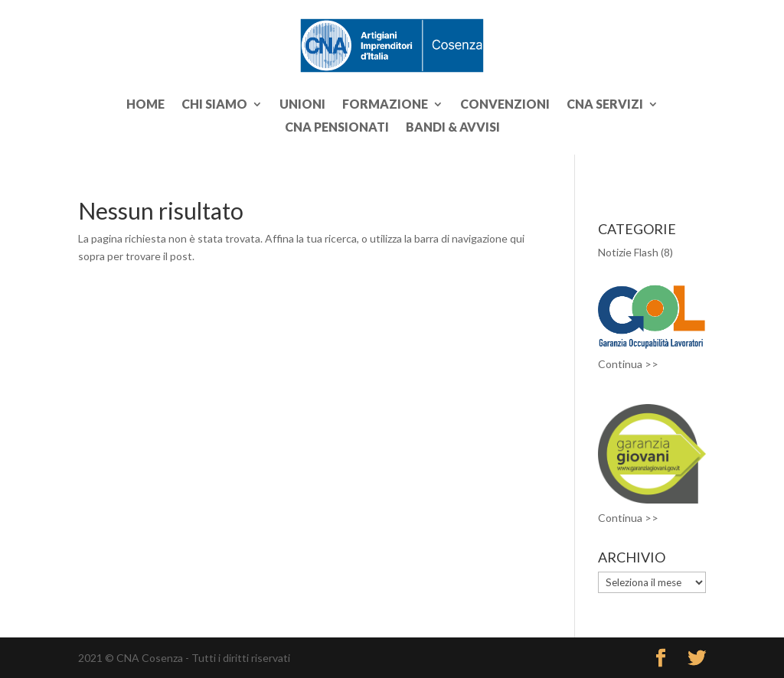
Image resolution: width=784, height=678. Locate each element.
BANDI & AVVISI (453, 128)
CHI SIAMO (214, 105)
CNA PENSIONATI (337, 128)
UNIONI (302, 105)
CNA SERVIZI (605, 105)
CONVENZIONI (505, 105)
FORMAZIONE (385, 105)
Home (145, 105)
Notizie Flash (628, 252)
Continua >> (628, 364)
